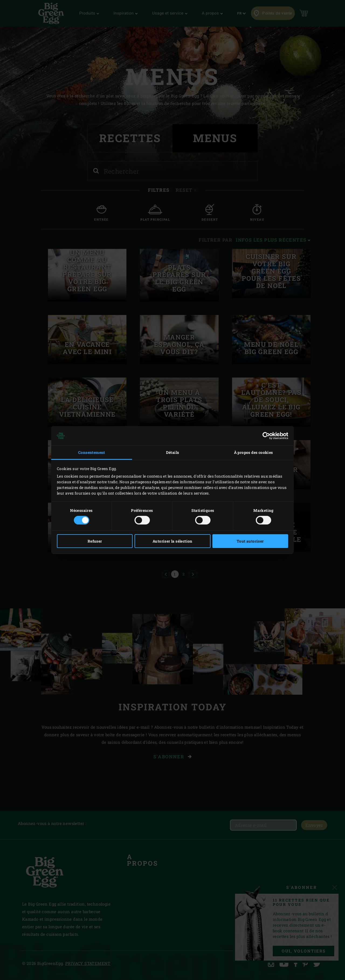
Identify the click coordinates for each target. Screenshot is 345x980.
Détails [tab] (173, 452)
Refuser (95, 541)
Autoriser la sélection (172, 541)
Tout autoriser (250, 541)
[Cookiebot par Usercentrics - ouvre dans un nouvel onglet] (265, 436)
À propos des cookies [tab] (253, 452)
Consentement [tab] (92, 452)
